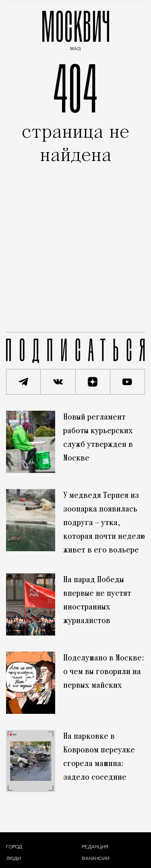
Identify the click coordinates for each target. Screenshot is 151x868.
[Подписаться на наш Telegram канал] (23, 382)
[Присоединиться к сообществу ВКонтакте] (58, 382)
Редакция (95, 847)
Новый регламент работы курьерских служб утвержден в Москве (98, 438)
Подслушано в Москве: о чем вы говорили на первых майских (104, 672)
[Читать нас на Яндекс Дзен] (93, 382)
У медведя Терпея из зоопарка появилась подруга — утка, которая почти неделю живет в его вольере (104, 523)
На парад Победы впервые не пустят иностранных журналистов (97, 601)
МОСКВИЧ (76, 29)
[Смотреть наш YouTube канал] (128, 382)
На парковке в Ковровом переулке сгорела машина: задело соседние (99, 757)
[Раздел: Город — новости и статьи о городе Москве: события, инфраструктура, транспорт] (14, 847)
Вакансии (96, 859)
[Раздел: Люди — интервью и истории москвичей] (13, 859)
